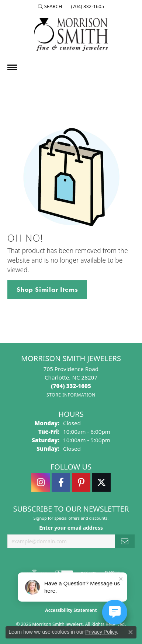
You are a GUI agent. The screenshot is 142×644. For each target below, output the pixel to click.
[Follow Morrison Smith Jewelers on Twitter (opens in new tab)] (101, 482)
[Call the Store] (71, 386)
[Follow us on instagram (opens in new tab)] (41, 482)
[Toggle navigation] (12, 67)
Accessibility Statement (71, 610)
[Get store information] (71, 395)
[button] (50, 6)
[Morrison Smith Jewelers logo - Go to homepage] (71, 35)
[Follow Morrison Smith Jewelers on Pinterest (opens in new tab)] (81, 482)
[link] (87, 6)
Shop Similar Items (47, 290)
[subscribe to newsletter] (125, 541)
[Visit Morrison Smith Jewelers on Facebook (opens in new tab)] (61, 482)
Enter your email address (71, 528)
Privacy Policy (101, 632)
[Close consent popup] (131, 632)
